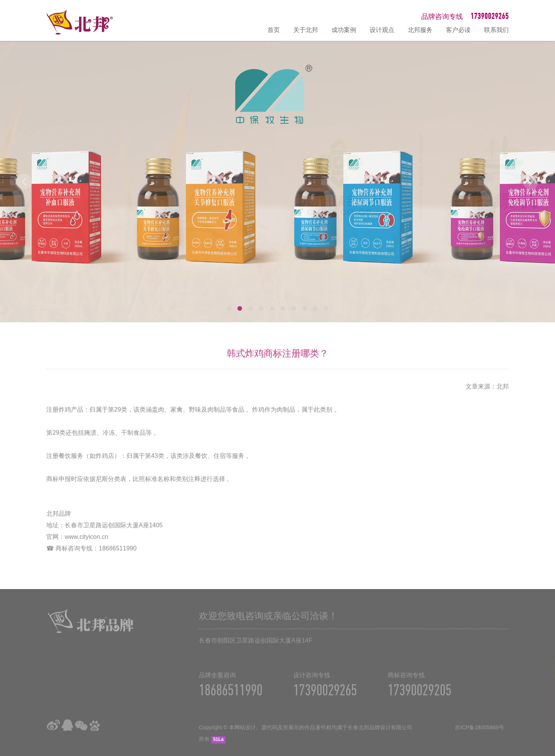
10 (326, 308)
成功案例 (344, 30)
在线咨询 (545, 668)
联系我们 (496, 30)
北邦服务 (420, 30)
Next (531, 182)
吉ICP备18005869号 (479, 732)
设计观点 (382, 30)
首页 (274, 30)
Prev (24, 182)
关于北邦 (306, 30)
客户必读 (458, 30)
